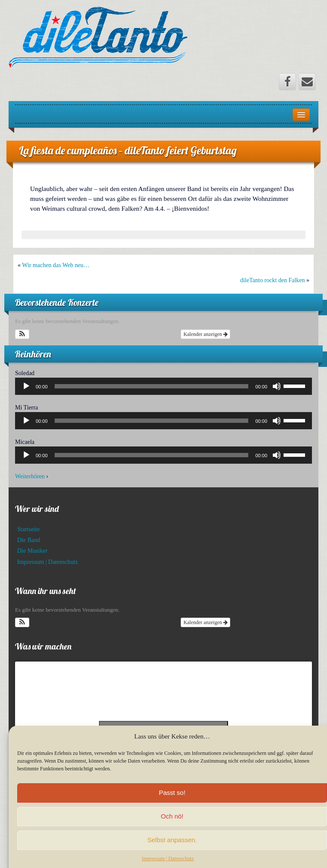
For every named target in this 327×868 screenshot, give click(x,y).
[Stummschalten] (277, 386)
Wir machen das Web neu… (56, 265)
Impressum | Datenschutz (48, 562)
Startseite (28, 529)
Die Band (29, 540)
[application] (163, 386)
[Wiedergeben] (26, 386)
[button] (22, 334)
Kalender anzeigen (205, 334)
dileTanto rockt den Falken (272, 280)
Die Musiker (32, 551)
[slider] (152, 386)
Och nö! (172, 824)
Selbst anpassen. (172, 848)
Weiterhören (30, 476)
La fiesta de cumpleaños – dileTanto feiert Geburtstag (128, 150)
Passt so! (172, 800)
